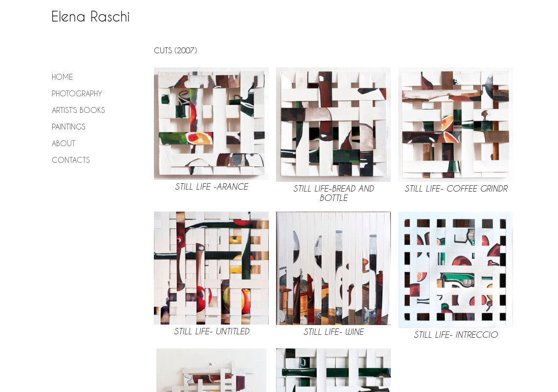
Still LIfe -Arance (211, 186)
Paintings (69, 127)
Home (62, 77)
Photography (77, 93)
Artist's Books (78, 110)
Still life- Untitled (212, 331)
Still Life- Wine (333, 332)
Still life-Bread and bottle (333, 193)
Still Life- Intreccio (456, 335)
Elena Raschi (91, 16)
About (64, 143)
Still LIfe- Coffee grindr (456, 188)
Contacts (71, 160)
